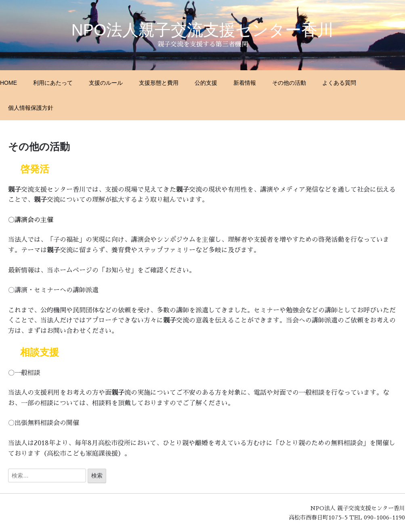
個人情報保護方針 (31, 108)
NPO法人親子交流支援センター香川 (203, 30)
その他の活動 (289, 83)
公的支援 (206, 83)
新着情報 (245, 83)
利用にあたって (53, 83)
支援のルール (106, 83)
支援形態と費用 (159, 83)
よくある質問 (339, 83)
